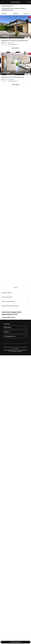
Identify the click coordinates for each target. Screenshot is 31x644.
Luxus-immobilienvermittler (8, 607)
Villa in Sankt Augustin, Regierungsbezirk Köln (12, 340)
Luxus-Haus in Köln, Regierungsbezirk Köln (12, 302)
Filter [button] (16, 14)
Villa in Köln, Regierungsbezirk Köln (10, 227)
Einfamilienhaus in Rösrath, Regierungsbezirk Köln (13, 377)
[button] (30, 2)
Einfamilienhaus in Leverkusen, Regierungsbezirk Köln (14, 41)
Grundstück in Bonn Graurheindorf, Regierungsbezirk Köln (15, 451)
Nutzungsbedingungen (22, 640)
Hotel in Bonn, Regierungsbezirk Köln (10, 114)
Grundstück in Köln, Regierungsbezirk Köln (12, 415)
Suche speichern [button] (16, 642)
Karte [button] (4, 14)
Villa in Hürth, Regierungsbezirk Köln (10, 189)
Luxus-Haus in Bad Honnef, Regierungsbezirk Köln (13, 264)
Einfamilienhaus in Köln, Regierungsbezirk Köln (13, 77)
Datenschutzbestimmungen (10, 640)
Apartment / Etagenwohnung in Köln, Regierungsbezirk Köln (14, 562)
